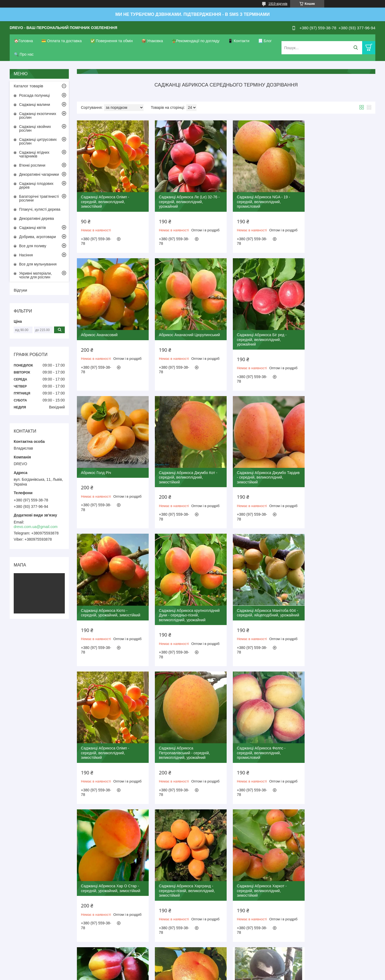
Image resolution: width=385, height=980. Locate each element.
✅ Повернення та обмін (112, 41)
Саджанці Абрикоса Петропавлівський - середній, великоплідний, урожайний (183, 608)
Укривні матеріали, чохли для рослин (35, 275)
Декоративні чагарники (39, 174)
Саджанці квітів (33, 228)
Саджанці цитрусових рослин (38, 141)
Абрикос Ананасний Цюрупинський (111, 331)
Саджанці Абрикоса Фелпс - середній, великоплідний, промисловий (257, 608)
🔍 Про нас (24, 54)
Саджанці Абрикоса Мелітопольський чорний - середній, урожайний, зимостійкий (111, 880)
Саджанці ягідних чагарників (34, 154)
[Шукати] (356, 48)
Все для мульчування (38, 264)
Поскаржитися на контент (178, 975)
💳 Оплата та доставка (62, 41)
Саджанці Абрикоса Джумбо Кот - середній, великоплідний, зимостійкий (338, 336)
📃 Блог (265, 41)
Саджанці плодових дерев (36, 185)
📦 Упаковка (152, 41)
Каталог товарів (28, 86)
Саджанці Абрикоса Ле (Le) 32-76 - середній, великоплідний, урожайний (187, 200)
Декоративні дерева (37, 218)
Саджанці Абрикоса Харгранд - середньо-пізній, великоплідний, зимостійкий (109, 744)
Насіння (26, 255)
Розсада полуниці (34, 95)
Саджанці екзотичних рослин (38, 116)
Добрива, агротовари (38, 237)
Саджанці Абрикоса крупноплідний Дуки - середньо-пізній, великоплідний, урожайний (263, 472)
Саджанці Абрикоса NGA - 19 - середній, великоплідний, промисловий (260, 200)
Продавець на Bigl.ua (192, 970)
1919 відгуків (278, 4)
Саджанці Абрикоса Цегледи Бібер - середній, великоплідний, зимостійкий (340, 744)
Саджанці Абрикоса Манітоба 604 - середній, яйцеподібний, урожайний (340, 472)
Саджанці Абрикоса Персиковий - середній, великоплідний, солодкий (340, 877)
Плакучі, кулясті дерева (40, 209)
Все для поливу (33, 246)
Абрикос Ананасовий (327, 195)
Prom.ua (218, 965)
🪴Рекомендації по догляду (196, 41)
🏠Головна (23, 41)
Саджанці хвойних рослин (35, 128)
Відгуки (20, 290)
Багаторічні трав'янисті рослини (39, 198)
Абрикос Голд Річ (248, 331)
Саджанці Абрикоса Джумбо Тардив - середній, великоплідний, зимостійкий (111, 472)
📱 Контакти (239, 41)
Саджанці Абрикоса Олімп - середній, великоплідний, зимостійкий (105, 200)
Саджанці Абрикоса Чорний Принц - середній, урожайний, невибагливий (187, 880)
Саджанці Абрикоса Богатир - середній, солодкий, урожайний (260, 877)
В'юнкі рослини (32, 165)
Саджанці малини (35, 105)
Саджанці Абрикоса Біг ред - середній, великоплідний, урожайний (182, 336)
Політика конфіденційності (220, 975)
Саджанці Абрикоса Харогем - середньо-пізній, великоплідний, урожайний (261, 744)
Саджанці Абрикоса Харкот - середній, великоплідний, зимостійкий (182, 744)
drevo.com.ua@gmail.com (36, 527)
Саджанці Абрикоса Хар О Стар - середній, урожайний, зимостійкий (339, 605)
